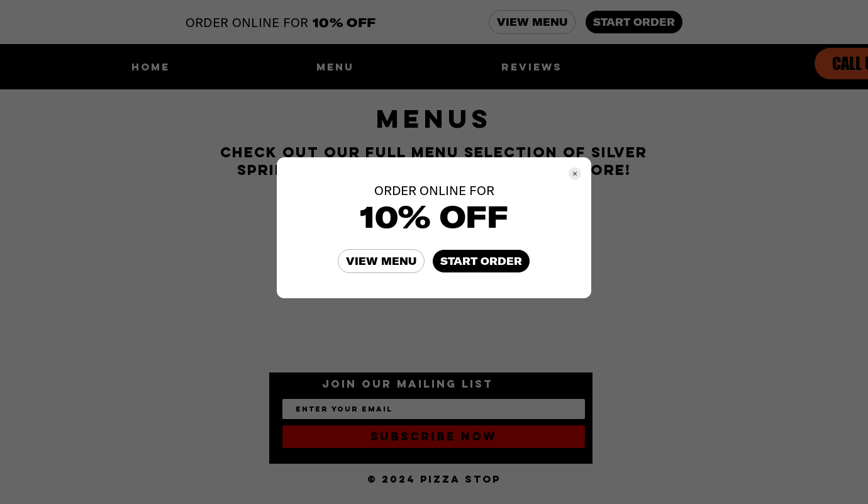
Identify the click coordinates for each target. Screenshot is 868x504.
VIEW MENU (381, 261)
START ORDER (481, 261)
